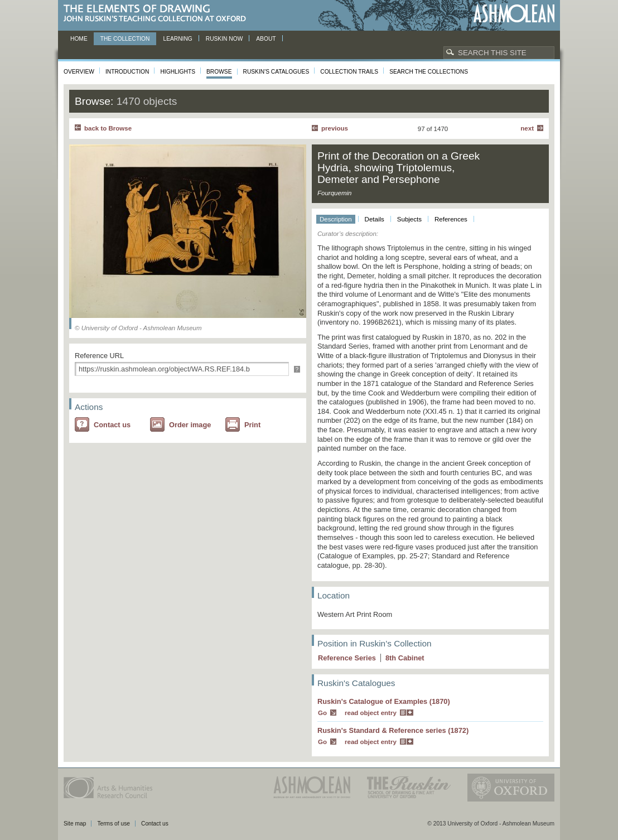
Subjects (409, 219)
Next (527, 128)
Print (252, 425)
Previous (335, 128)
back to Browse (108, 128)
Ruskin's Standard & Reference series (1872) (393, 730)
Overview (79, 72)
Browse (219, 72)
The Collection (125, 39)
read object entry (371, 713)
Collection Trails (349, 72)
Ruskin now (224, 39)
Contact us (112, 425)
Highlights (178, 72)
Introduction (127, 72)
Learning (177, 39)
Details (375, 219)
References (451, 219)
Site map (75, 824)
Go (322, 713)
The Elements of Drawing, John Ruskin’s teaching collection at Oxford (158, 14)
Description (336, 219)
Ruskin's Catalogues (276, 72)
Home (79, 39)
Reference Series (347, 658)
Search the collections (429, 72)
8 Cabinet (405, 658)
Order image (190, 425)
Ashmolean (514, 14)
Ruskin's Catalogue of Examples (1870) (384, 701)
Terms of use (114, 824)
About (266, 39)
